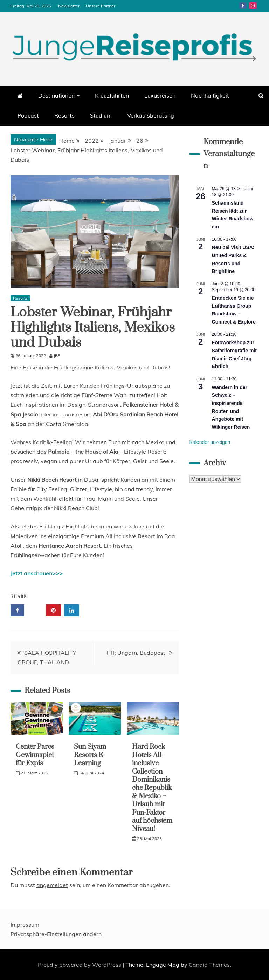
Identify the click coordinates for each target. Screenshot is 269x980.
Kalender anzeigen (210, 442)
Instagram (253, 6)
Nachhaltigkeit (210, 95)
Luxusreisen (160, 95)
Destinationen (56, 95)
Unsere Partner (101, 6)
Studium (101, 115)
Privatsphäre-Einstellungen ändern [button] (56, 934)
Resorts (64, 115)
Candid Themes (209, 965)
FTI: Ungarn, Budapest (136, 653)
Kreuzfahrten (112, 95)
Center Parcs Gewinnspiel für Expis (35, 755)
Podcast (28, 115)
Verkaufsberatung (151, 115)
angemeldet (52, 885)
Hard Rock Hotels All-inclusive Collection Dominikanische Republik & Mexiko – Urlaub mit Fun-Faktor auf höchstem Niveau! (152, 788)
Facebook (243, 6)
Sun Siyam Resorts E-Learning (90, 755)
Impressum (25, 925)
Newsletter (69, 6)
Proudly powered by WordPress (80, 965)
